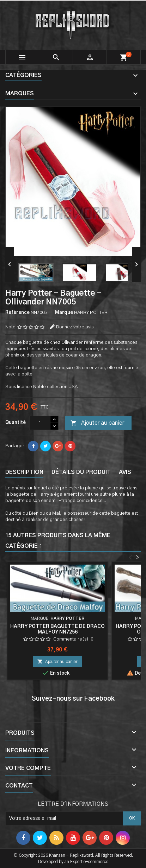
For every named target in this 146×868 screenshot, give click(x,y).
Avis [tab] (125, 472)
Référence (17, 313)
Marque (64, 313)
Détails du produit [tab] (81, 472)
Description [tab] (24, 472)
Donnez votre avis (75, 327)
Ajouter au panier (97, 423)
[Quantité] (40, 423)
